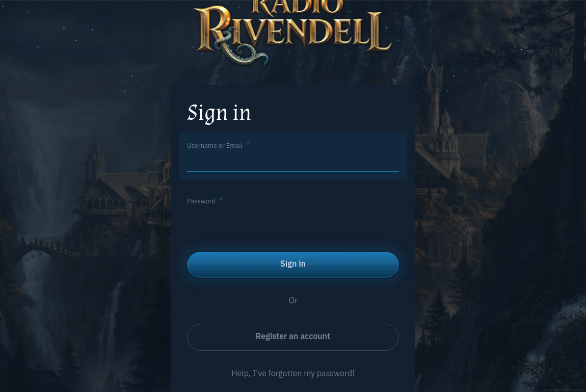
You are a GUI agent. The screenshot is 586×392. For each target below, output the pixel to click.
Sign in (293, 264)
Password (201, 201)
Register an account (293, 336)
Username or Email (215, 146)
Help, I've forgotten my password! (293, 373)
